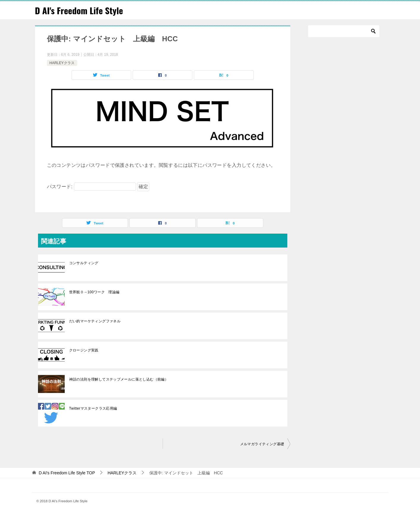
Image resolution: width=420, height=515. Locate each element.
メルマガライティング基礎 (262, 444)
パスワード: (91, 186)
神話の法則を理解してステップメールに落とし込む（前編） (119, 379)
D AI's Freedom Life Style (80, 10)
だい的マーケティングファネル (97, 321)
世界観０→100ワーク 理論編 (94, 292)
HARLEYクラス (62, 63)
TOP (67, 473)
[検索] (344, 31)
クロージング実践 (86, 350)
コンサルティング (84, 263)
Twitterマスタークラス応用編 (93, 408)
